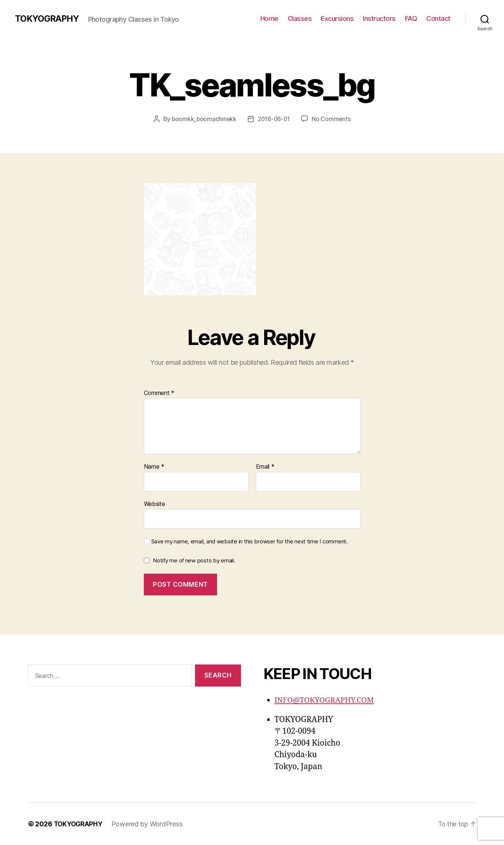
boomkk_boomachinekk (203, 119)
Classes (300, 18)
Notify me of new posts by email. (194, 560)
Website (154, 503)
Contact (438, 18)
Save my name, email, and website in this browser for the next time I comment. (250, 542)
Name (154, 467)
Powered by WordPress (150, 824)
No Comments (332, 119)
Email (265, 467)
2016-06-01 (274, 119)
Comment (159, 393)
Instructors (379, 18)
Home (269, 18)
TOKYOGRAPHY (48, 19)
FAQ (411, 18)
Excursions (337, 18)
